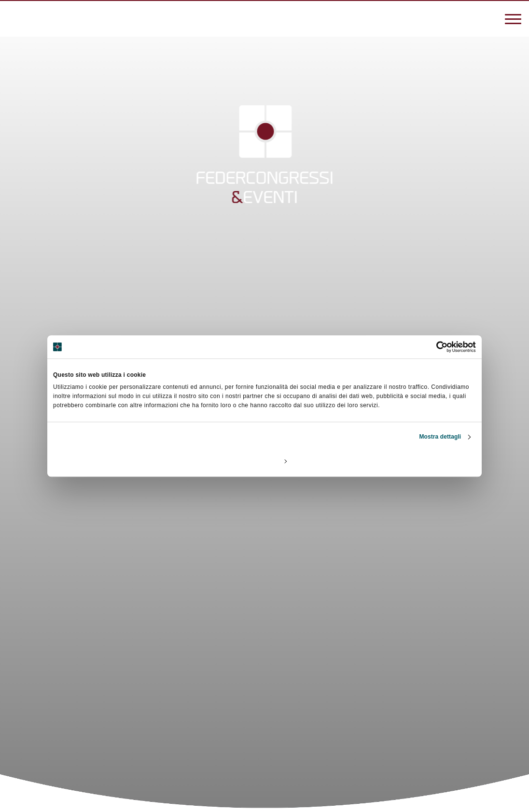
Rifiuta (122, 461)
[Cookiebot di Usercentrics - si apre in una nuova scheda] (434, 347)
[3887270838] (14, 18)
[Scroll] (264, 734)
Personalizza (265, 461)
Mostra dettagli (440, 437)
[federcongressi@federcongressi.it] (43, 18)
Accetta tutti (406, 461)
